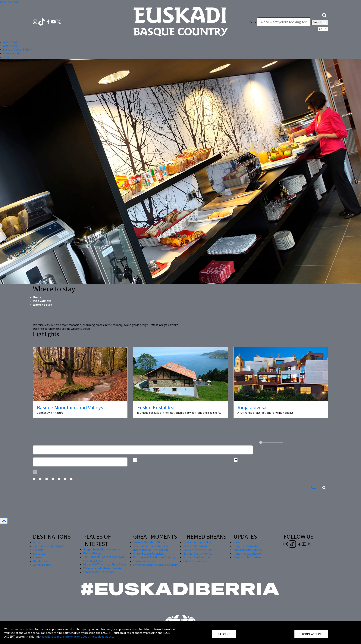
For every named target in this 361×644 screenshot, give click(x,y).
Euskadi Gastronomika (198, 553)
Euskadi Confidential (197, 557)
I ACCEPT (224, 634)
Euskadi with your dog (197, 542)
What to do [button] (10, 46)
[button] (324, 15)
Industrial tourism (195, 546)
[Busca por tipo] (236, 460)
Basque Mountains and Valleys (70, 407)
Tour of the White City (198, 550)
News (237, 542)
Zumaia (38, 557)
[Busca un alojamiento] (143, 450)
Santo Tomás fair (144, 561)
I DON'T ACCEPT (311, 634)
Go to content (9, 2)
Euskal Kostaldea (156, 407)
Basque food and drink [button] (17, 49)
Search (320, 23)
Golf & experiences (195, 561)
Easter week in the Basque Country (155, 565)
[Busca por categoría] (35, 472)
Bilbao (37, 542)
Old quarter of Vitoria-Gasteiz (102, 568)
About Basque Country (248, 550)
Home (37, 297)
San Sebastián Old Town (99, 572)
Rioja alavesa (252, 407)
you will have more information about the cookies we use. (77, 636)
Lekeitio (38, 550)
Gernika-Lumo (42, 565)
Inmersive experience (247, 553)
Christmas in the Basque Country (154, 557)
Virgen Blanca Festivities (149, 553)
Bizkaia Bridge (92, 553)
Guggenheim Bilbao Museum (102, 549)
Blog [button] (6, 57)
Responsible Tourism (247, 557)
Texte (253, 22)
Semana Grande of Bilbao (149, 542)
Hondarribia (41, 561)
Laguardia (39, 553)
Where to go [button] (11, 42)
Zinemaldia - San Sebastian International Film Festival (151, 548)
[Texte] (284, 22)
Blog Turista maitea (246, 546)
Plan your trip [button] (12, 53)
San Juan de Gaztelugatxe (49, 546)
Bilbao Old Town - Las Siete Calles (105, 564)
